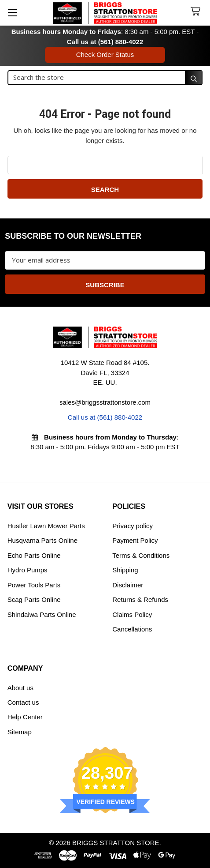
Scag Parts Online (34, 599)
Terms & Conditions (141, 555)
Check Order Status (105, 54)
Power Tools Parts (34, 585)
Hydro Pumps (28, 570)
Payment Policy (135, 540)
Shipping (125, 570)
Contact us (23, 702)
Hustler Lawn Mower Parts (46, 526)
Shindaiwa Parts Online (42, 614)
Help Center (25, 717)
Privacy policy (133, 526)
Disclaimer (128, 585)
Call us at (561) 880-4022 (105, 42)
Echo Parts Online (34, 555)
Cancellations (132, 629)
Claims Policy (132, 614)
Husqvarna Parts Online (42, 540)
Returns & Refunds (140, 599)
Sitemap (20, 732)
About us (20, 688)
